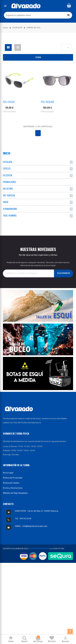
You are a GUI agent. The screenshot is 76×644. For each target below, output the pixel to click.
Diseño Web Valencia (39, 549)
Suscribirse (64, 273)
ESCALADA (8, 162)
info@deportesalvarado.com (35, 526)
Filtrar (38, 57)
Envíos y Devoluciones (13, 488)
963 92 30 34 (26, 518)
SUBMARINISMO (10, 209)
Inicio (7, 153)
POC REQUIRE (48, 102)
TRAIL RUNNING (10, 215)
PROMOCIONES (10, 182)
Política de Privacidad (13, 478)
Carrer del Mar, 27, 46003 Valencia (43, 511)
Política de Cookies (11, 483)
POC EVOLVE (9, 102)
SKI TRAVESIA (9, 195)
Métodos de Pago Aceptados (15, 493)
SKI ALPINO (8, 188)
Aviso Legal (8, 473)
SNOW (6, 202)
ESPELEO (7, 168)
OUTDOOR (8, 175)
